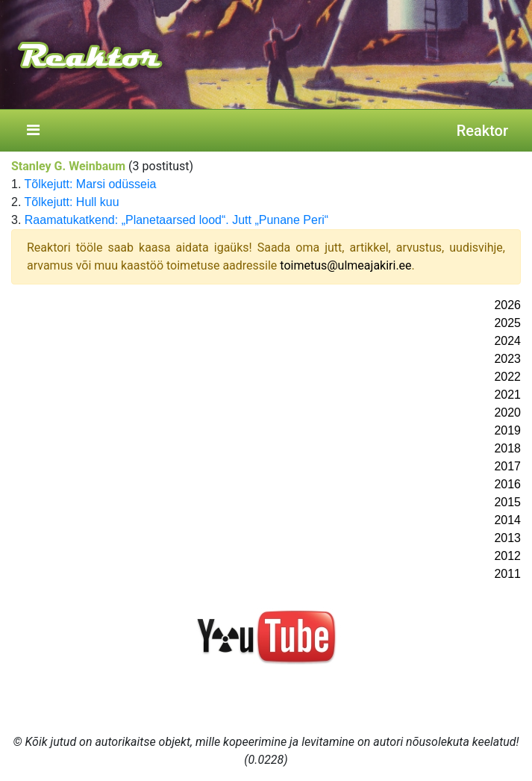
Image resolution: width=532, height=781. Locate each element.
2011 (507, 574)
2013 (507, 538)
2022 (507, 377)
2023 (507, 359)
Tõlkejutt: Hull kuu (72, 202)
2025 (507, 323)
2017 (507, 466)
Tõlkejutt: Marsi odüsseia (91, 184)
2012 (507, 556)
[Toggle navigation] (33, 131)
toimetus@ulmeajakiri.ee (345, 265)
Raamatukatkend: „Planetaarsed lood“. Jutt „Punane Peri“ (176, 220)
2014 (507, 520)
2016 (507, 484)
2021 (507, 395)
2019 (507, 430)
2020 (507, 413)
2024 (507, 341)
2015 (507, 502)
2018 (507, 448)
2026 (507, 305)
